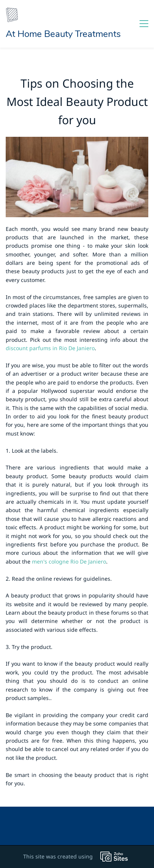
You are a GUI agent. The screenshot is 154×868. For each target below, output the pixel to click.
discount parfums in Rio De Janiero (50, 348)
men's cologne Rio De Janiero (69, 561)
